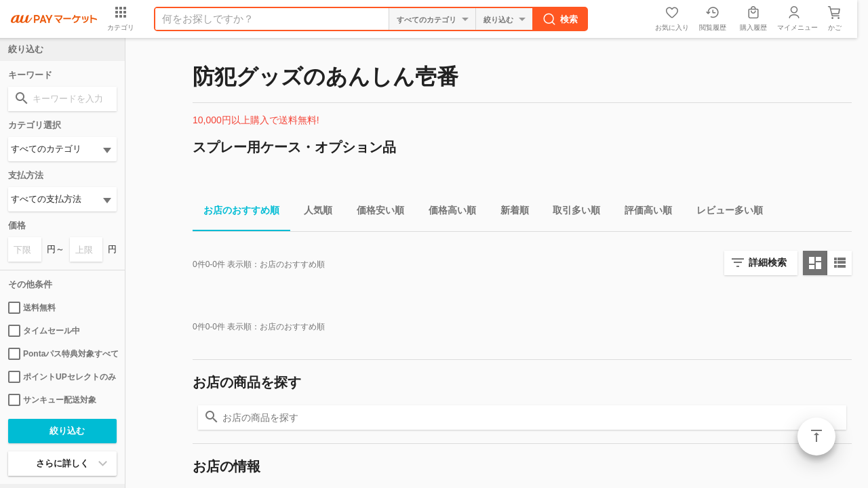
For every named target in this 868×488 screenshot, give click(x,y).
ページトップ (816, 436)
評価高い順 (643, 212)
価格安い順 (375, 212)
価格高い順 (447, 212)
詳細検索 (768, 262)
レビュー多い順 (724, 212)
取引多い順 (571, 212)
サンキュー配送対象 (52, 400)
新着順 (509, 212)
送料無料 (32, 308)
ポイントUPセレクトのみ (62, 377)
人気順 (313, 212)
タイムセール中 (44, 331)
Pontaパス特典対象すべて (62, 354)
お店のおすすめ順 (236, 212)
